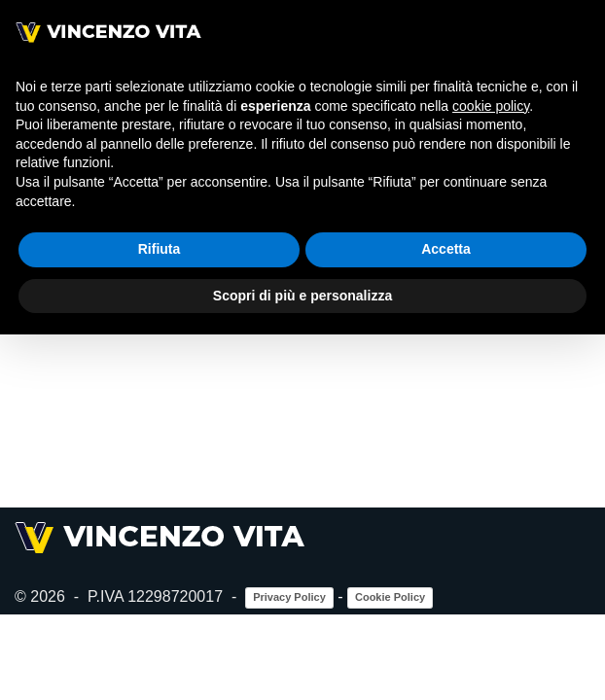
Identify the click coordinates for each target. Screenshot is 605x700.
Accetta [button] (446, 249)
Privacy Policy (289, 683)
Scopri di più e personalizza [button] (302, 296)
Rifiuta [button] (160, 249)
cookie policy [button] (491, 106)
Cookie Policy (390, 683)
